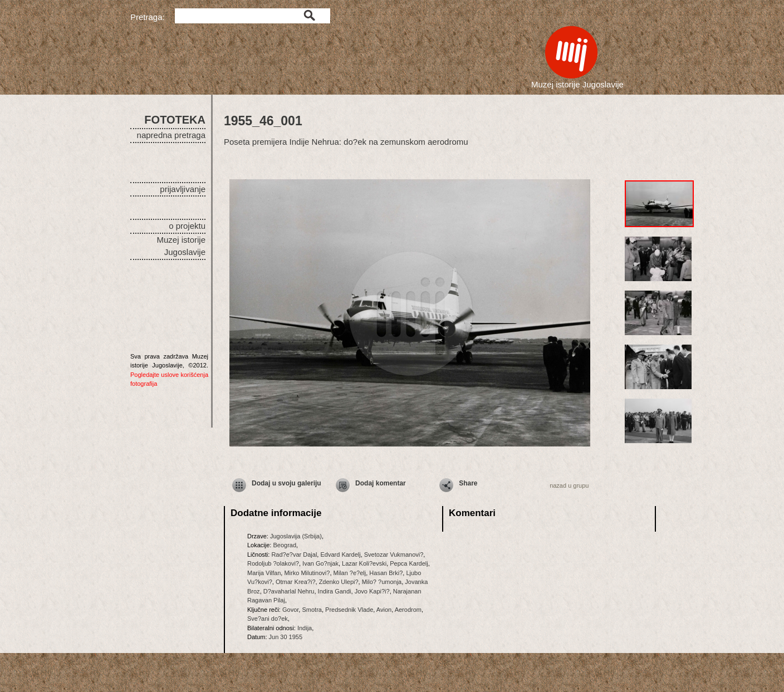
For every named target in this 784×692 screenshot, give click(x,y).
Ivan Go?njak (320, 563)
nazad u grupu (569, 485)
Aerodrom (408, 610)
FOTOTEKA (175, 120)
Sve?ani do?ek (268, 619)
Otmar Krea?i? (296, 582)
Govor (290, 610)
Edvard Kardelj (340, 554)
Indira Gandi (335, 591)
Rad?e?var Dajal (294, 554)
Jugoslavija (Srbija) (296, 536)
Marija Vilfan (264, 573)
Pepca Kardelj (409, 563)
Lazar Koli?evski (364, 563)
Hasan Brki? (386, 573)
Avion (384, 610)
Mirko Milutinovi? (307, 573)
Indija (305, 628)
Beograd (285, 545)
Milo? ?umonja (382, 582)
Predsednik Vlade (349, 610)
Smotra (312, 610)
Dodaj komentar (381, 483)
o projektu (187, 226)
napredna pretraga (171, 135)
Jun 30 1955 (286, 637)
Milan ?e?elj (350, 573)
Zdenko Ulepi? (339, 582)
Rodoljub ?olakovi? (273, 563)
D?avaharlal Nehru (289, 591)
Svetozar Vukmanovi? (394, 554)
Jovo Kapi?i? (372, 591)
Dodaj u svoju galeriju (286, 483)
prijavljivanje (183, 189)
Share (468, 483)
